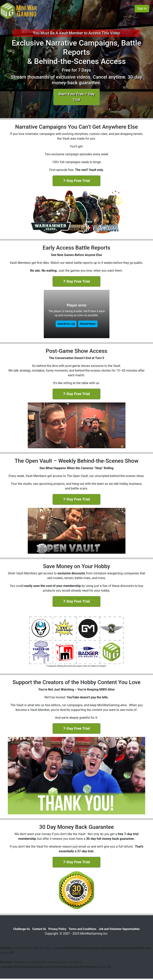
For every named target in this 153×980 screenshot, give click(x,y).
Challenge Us (22, 929)
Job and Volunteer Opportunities (119, 929)
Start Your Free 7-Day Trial (76, 97)
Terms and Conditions (82, 929)
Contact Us (39, 929)
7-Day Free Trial (76, 181)
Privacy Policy (57, 929)
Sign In (142, 9)
